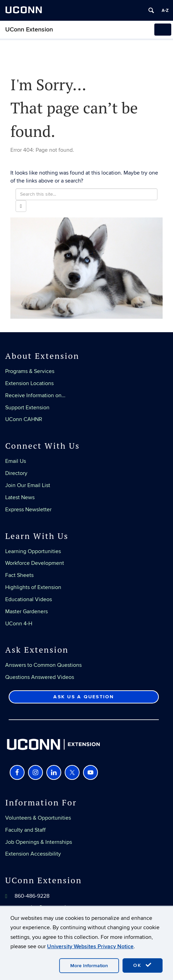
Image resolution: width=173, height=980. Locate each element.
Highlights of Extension (33, 587)
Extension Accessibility (33, 854)
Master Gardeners (26, 612)
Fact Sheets (19, 575)
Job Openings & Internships (39, 842)
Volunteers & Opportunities (38, 818)
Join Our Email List (28, 485)
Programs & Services (30, 371)
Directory (16, 473)
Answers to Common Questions (43, 665)
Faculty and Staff (25, 830)
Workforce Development (35, 563)
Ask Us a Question (84, 697)
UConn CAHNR (24, 419)
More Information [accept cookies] (89, 966)
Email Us (16, 461)
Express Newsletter (28, 510)
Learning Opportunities (33, 551)
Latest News (20, 497)
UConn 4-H (19, 624)
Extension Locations (29, 383)
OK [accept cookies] (143, 965)
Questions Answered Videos (40, 677)
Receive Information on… (35, 395)
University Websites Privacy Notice (90, 946)
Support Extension (27, 408)
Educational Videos (29, 599)
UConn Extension (29, 30)
